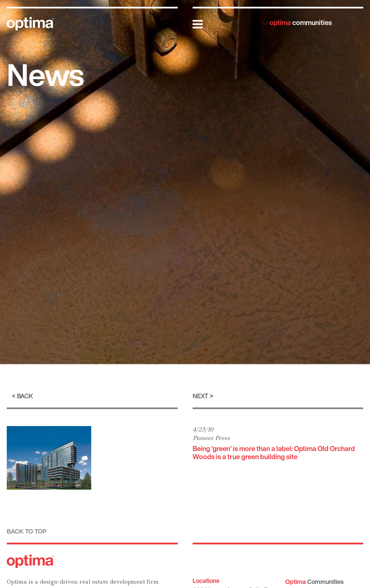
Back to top (27, 531)
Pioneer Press (211, 438)
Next (200, 396)
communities (301, 22)
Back (25, 396)
